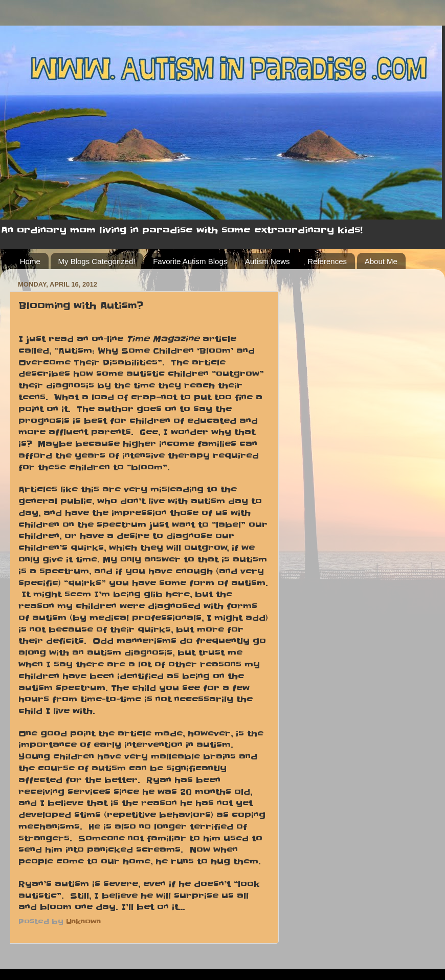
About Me (381, 261)
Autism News (268, 261)
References (327, 261)
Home (30, 261)
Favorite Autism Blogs (190, 261)
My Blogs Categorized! (97, 261)
